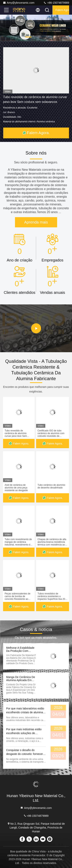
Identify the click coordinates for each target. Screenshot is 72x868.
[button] (28, 37)
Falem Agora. (62, 10)
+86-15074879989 (56, 3)
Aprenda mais (36, 222)
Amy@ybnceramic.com (19, 3)
